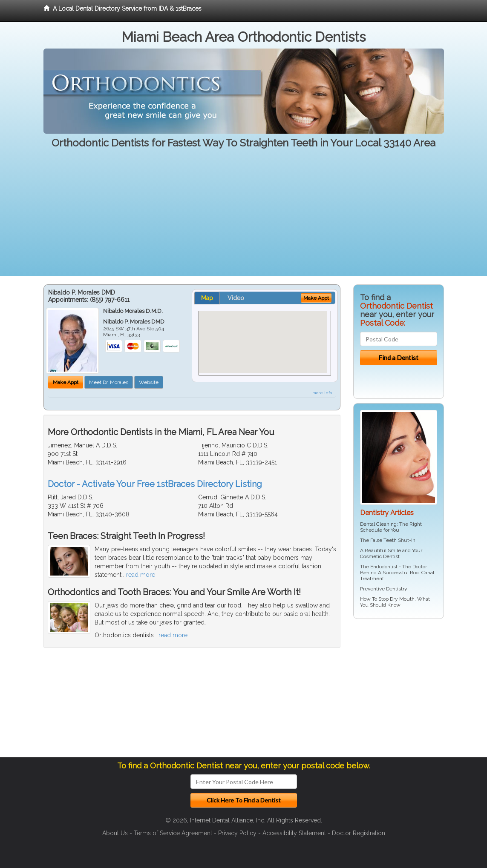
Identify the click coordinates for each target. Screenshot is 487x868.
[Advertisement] (243, 216)
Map (207, 298)
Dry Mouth (402, 599)
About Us (115, 833)
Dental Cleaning (378, 524)
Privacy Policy (237, 833)
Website (149, 382)
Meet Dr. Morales (109, 382)
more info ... (324, 393)
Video (236, 298)
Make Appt (66, 382)
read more (141, 575)
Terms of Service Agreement (173, 833)
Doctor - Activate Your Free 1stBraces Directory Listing (155, 484)
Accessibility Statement (294, 833)
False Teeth (383, 540)
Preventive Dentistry (384, 589)
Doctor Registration (359, 833)
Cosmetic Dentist (380, 556)
